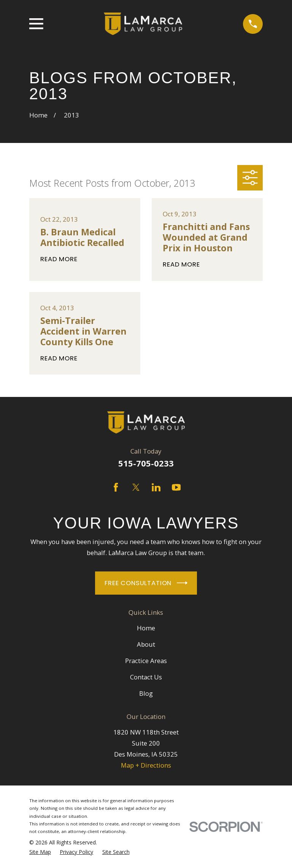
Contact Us (146, 677)
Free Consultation (146, 583)
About (146, 644)
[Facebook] (116, 487)
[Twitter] (136, 487)
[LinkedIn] (156, 487)
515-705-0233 (146, 463)
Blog (146, 693)
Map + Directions (146, 765)
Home (146, 628)
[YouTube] (176, 487)
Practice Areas (146, 661)
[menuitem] (40, 852)
